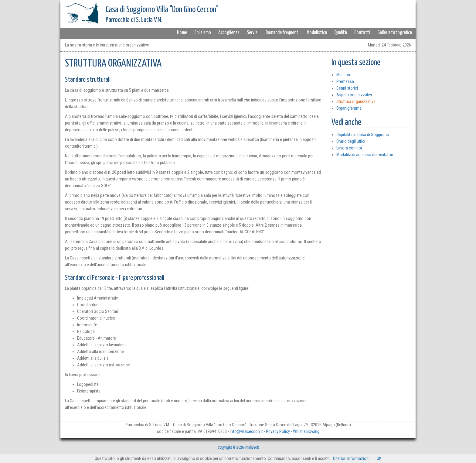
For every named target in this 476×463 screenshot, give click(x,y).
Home (182, 33)
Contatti (362, 33)
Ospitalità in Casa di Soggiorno (363, 135)
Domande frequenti (282, 33)
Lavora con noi (349, 148)
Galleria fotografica (395, 33)
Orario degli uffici (351, 141)
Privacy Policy (278, 431)
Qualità (341, 33)
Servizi (253, 33)
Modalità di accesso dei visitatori (365, 155)
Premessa (345, 81)
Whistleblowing (306, 431)
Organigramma (349, 108)
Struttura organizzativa (356, 101)
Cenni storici (347, 88)
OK (379, 458)
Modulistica (317, 33)
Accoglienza (229, 33)
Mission (343, 75)
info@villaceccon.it (246, 431)
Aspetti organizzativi (354, 95)
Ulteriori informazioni (351, 458)
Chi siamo (203, 33)
